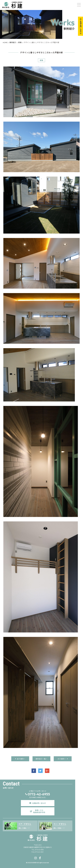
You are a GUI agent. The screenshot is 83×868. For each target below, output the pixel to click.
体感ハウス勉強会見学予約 (39, 811)
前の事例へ (20, 759)
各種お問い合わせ (80, 27)
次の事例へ (63, 759)
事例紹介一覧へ (41, 759)
